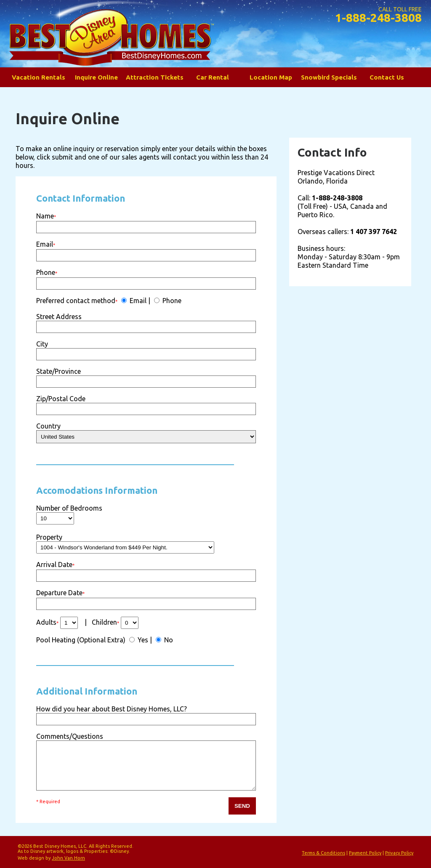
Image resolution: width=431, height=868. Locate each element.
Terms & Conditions (323, 853)
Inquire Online (96, 77)
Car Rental (213, 77)
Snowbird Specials (329, 77)
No (168, 640)
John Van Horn (68, 858)
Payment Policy (365, 853)
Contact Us (387, 77)
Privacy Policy (399, 853)
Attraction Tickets (155, 77)
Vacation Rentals (39, 77)
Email (137, 301)
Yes (142, 640)
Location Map (271, 77)
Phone (171, 301)
